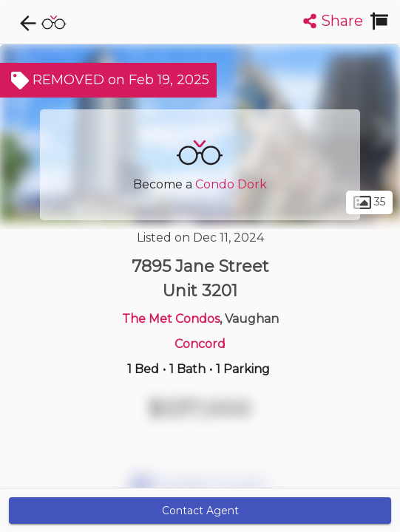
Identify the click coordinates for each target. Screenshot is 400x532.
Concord (200, 344)
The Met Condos (171, 319)
